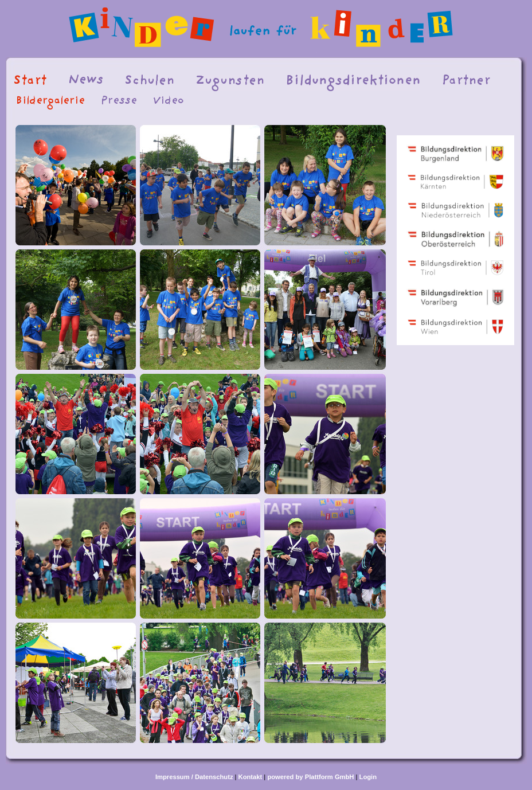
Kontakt (251, 777)
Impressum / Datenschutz (194, 777)
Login (368, 777)
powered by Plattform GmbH (310, 777)
